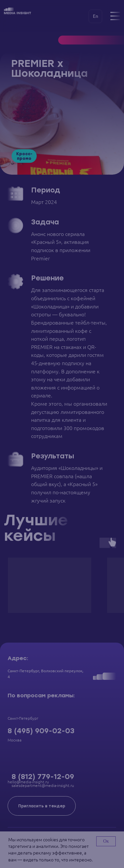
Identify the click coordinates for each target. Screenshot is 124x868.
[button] (41, 806)
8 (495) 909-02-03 (41, 731)
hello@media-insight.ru (28, 782)
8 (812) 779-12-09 (43, 777)
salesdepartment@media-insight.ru (43, 785)
